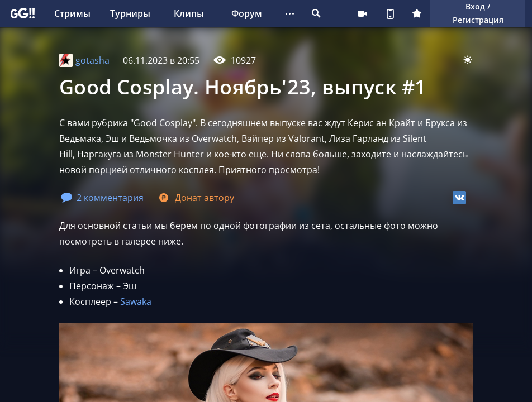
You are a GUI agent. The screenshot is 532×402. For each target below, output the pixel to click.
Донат (196, 198)
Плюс (417, 13)
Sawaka (136, 301)
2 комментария (102, 198)
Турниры (130, 13)
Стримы (72, 13)
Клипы (189, 13)
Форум (247, 13)
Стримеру (362, 13)
